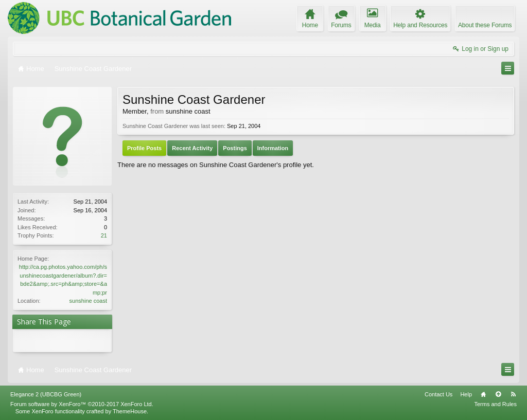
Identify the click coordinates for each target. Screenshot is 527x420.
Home (483, 394)
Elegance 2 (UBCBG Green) (46, 394)
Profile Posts (144, 148)
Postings (235, 148)
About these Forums (485, 25)
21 (104, 235)
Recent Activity (192, 148)
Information (273, 148)
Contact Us (438, 394)
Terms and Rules (495, 404)
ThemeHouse (130, 411)
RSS (513, 394)
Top (498, 394)
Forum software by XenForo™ (82, 404)
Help (466, 394)
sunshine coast (88, 301)
